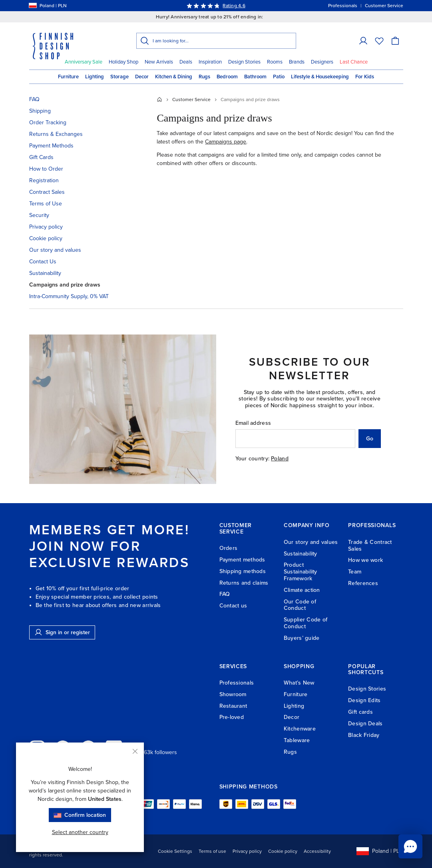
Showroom (233, 694)
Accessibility (317, 851)
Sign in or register (62, 632)
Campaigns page (226, 142)
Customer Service (191, 100)
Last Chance (354, 62)
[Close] (135, 751)
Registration (44, 180)
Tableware (297, 740)
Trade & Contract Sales (370, 545)
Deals (186, 62)
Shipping (40, 111)
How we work (365, 560)
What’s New (299, 683)
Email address (253, 423)
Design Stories (244, 62)
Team (355, 572)
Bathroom (255, 77)
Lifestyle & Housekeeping (320, 77)
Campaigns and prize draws (65, 285)
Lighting (95, 77)
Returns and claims (244, 583)
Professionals (237, 683)
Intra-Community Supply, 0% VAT (69, 296)
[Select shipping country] (33, 6)
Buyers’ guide (302, 638)
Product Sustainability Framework (301, 572)
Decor (142, 77)
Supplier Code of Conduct (306, 623)
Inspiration (210, 62)
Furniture (68, 77)
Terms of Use (46, 204)
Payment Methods (51, 146)
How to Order (46, 169)
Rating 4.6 (234, 6)
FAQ (34, 99)
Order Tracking (48, 122)
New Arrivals (159, 62)
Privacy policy (46, 227)
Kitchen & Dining (174, 77)
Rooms (275, 62)
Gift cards (360, 712)
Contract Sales (47, 192)
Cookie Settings (175, 851)
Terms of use (212, 851)
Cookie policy (46, 238)
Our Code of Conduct (300, 605)
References (363, 583)
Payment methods (242, 560)
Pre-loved (232, 717)
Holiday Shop (123, 62)
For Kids (365, 77)
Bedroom (227, 77)
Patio (279, 77)
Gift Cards (41, 157)
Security (39, 215)
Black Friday (364, 735)
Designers (322, 62)
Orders (229, 548)
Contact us (233, 606)
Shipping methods (243, 571)
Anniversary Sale (84, 62)
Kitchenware (300, 729)
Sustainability (45, 273)
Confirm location (80, 815)
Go (370, 439)
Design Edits (364, 700)
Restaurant (233, 706)
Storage (119, 77)
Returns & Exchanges (56, 134)
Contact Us (43, 262)
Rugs (204, 77)
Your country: (253, 459)
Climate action (302, 590)
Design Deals (365, 724)
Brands (297, 62)
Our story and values (55, 250)
